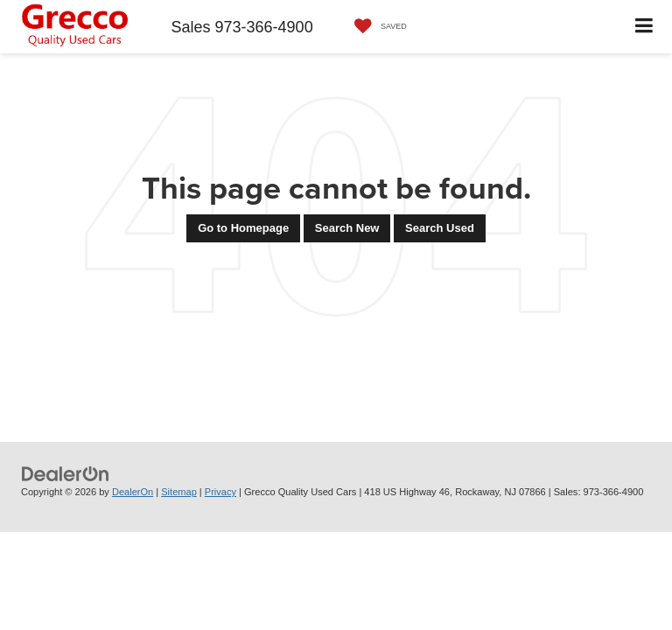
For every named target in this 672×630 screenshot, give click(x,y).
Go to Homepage (243, 228)
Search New (347, 228)
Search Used (440, 228)
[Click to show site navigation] (644, 27)
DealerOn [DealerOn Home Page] (133, 492)
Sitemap (179, 492)
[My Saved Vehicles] (376, 27)
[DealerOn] (66, 474)
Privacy (220, 492)
